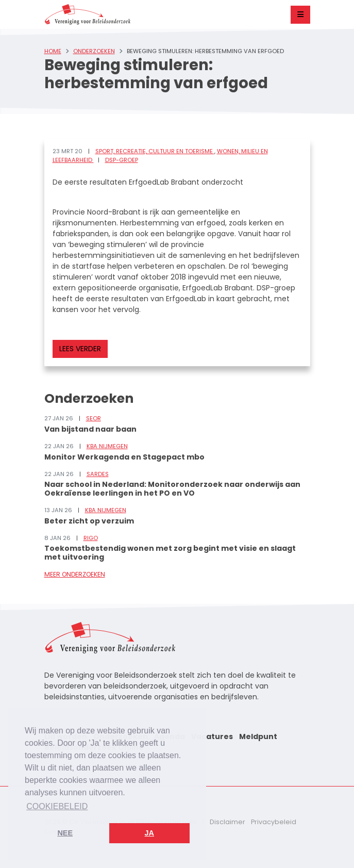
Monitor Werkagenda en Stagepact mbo (124, 457)
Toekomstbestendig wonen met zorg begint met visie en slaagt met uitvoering (170, 553)
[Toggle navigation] (300, 15)
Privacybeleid (274, 822)
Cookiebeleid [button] (57, 806)
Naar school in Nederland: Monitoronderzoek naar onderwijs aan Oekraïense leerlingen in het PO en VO (172, 489)
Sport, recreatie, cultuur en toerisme (155, 151)
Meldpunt (258, 736)
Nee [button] (65, 833)
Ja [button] (149, 833)
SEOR (94, 418)
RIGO (91, 538)
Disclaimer (227, 822)
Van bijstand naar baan (90, 429)
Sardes (98, 474)
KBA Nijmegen (107, 446)
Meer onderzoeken (75, 574)
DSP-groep (122, 160)
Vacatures (212, 736)
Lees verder (80, 349)
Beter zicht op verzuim (89, 521)
